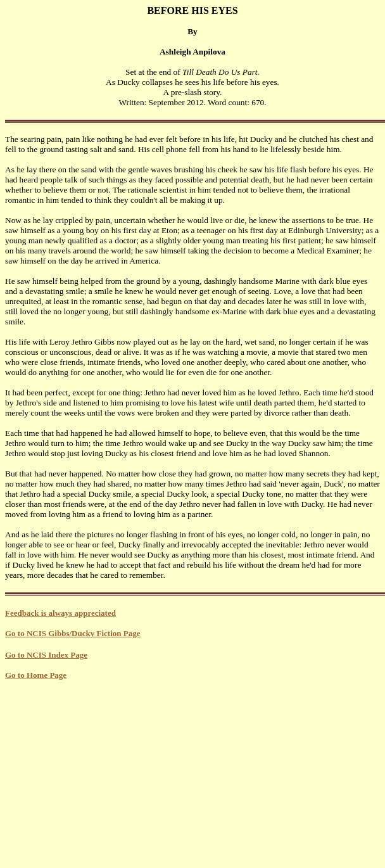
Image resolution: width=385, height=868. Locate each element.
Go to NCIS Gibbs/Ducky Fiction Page (73, 633)
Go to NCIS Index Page (46, 655)
